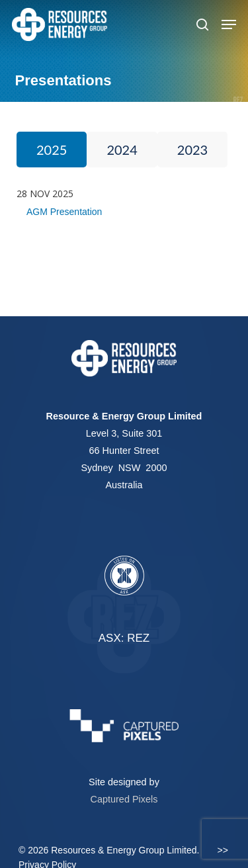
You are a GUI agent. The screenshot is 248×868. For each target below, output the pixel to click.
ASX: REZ (124, 638)
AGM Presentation (64, 212)
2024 (122, 150)
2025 (52, 150)
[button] (229, 24)
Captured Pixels (124, 799)
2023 (192, 150)
